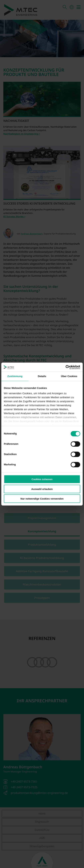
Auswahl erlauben (42, 489)
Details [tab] (42, 376)
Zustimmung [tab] (15, 376)
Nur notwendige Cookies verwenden (42, 499)
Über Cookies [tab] (69, 376)
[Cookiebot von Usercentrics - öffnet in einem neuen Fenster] (66, 367)
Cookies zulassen (42, 479)
